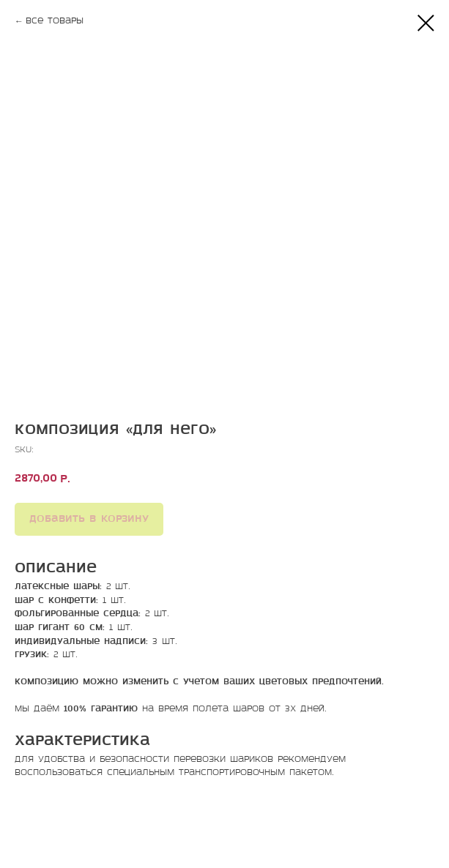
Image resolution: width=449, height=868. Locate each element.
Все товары (55, 21)
